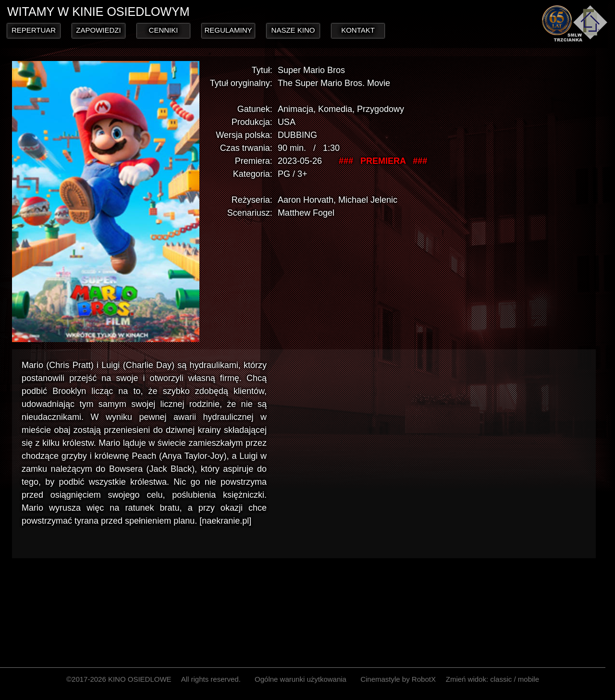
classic (501, 679)
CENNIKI (164, 30)
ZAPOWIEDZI (98, 30)
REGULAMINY (228, 30)
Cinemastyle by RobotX (398, 679)
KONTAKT (358, 30)
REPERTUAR (34, 30)
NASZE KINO (293, 30)
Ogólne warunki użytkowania (301, 679)
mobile (529, 679)
